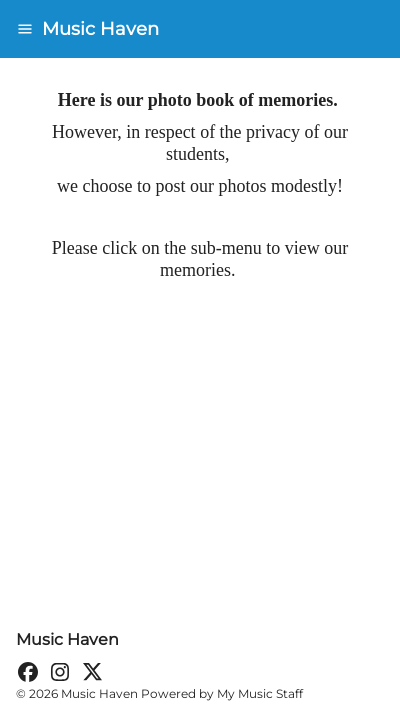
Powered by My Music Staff (222, 693)
